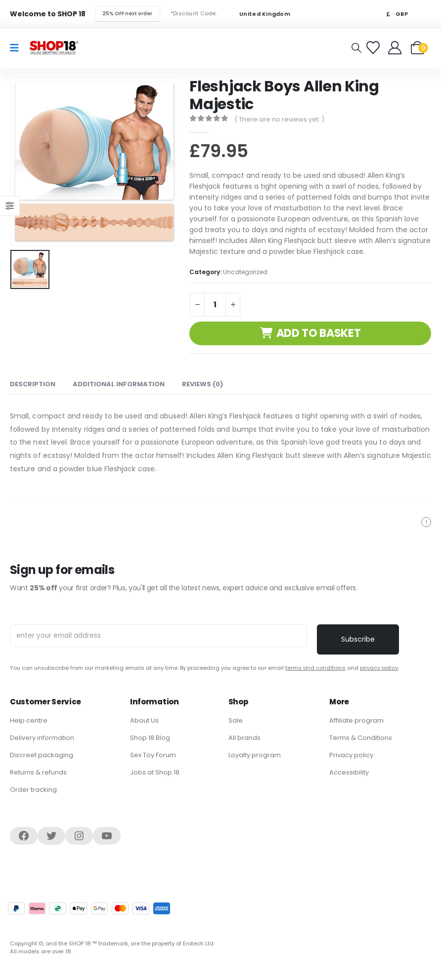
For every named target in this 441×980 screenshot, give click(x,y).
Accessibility (349, 772)
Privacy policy (351, 755)
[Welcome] (396, 48)
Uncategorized (245, 272)
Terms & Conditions (361, 738)
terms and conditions (315, 668)
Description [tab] (33, 384)
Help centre (29, 720)
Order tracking (33, 790)
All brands (244, 738)
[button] (356, 48)
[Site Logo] (54, 48)
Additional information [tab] (119, 384)
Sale (236, 720)
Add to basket (319, 333)
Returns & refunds (38, 772)
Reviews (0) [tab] (202, 384)
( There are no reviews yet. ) (279, 119)
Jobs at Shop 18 (155, 772)
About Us (144, 720)
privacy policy (379, 668)
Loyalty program (255, 755)
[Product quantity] (215, 305)
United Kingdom (259, 14)
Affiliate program (356, 720)
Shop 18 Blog (150, 738)
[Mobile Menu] (18, 48)
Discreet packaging (42, 755)
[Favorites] (375, 48)
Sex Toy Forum (153, 755)
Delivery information (42, 738)
